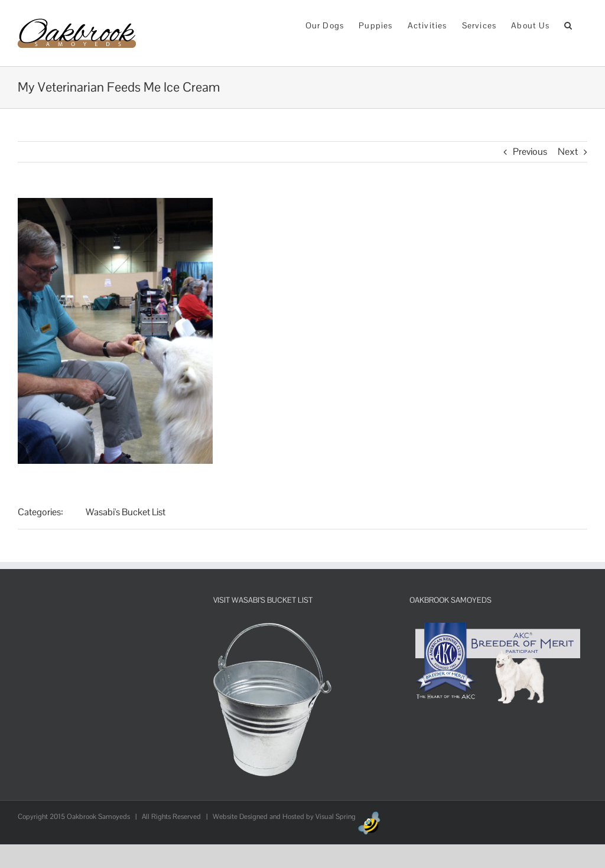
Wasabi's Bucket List (126, 512)
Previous (530, 152)
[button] (568, 25)
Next (568, 152)
